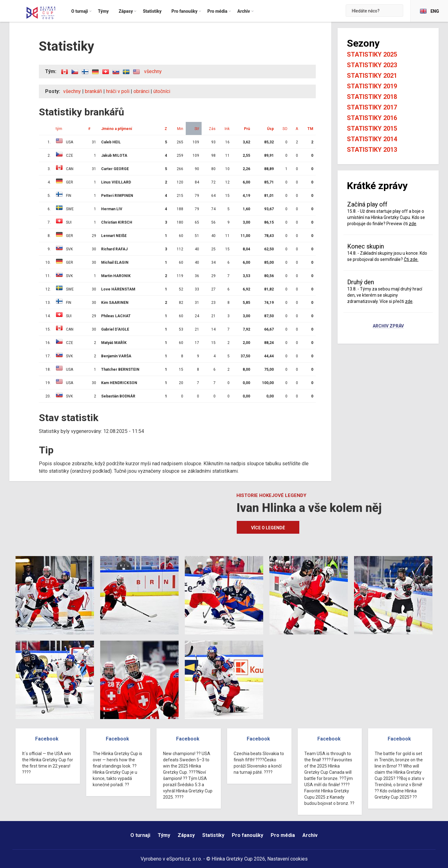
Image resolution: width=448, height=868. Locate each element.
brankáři (93, 91)
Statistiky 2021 (372, 76)
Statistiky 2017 (372, 107)
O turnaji (140, 835)
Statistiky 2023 (372, 65)
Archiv (310, 835)
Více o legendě (268, 528)
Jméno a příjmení (117, 129)
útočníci (162, 91)
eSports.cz (178, 859)
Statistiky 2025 (372, 54)
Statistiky (213, 835)
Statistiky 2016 (372, 118)
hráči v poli (118, 91)
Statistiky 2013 (372, 150)
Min (180, 129)
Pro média (283, 835)
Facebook (47, 739)
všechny (153, 71)
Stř (197, 129)
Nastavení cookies (287, 859)
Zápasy (186, 835)
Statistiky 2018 (372, 97)
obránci (141, 91)
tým (59, 129)
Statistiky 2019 (372, 86)
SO (285, 129)
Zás (212, 129)
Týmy (164, 835)
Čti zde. (411, 259)
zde (413, 224)
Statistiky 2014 (372, 139)
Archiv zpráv (388, 326)
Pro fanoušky (247, 835)
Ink (227, 129)
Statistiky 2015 (372, 128)
